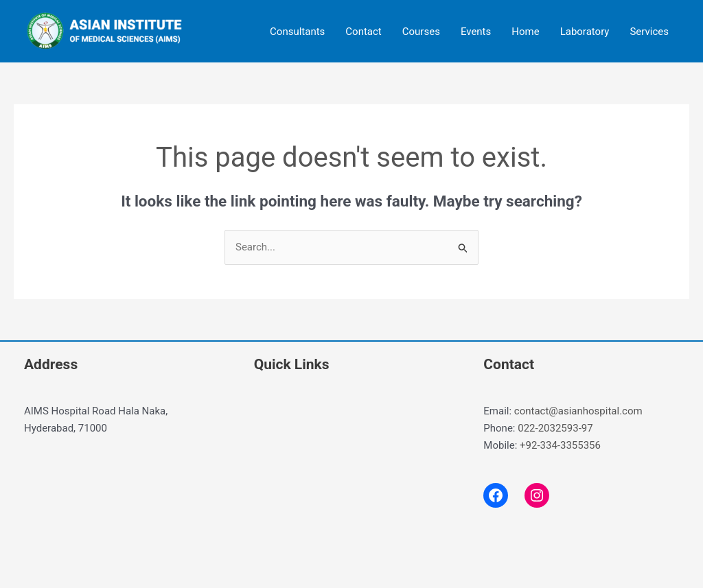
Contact (363, 32)
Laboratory (585, 32)
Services (649, 32)
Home (525, 32)
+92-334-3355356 (560, 445)
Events (476, 32)
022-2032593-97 (555, 428)
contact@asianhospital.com (578, 411)
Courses (421, 32)
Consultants (297, 32)
